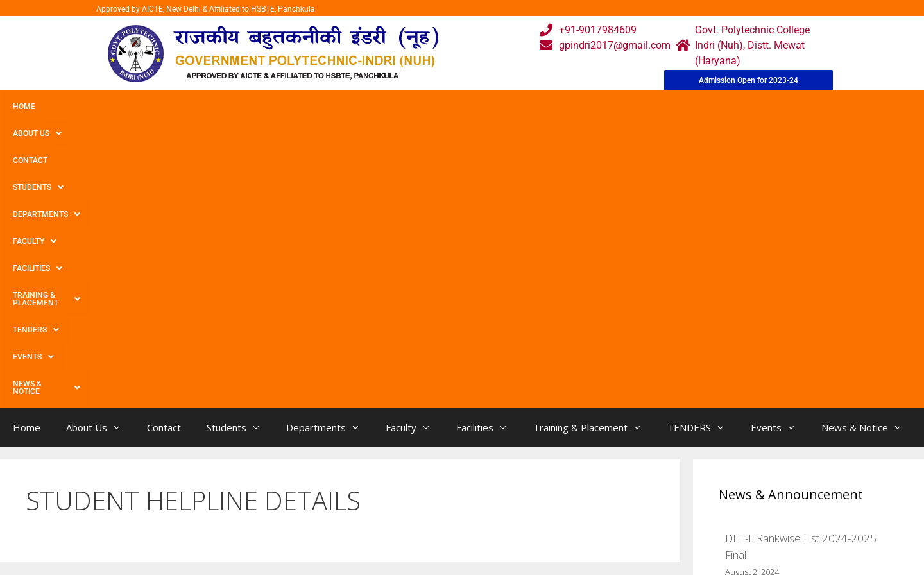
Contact (140, 107)
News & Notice (747, 107)
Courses (408, 489)
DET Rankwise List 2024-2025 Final (808, 315)
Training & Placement (516, 107)
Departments (280, 107)
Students (202, 107)
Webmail (410, 463)
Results (407, 514)
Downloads (316, 514)
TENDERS (609, 107)
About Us (79, 107)
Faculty (355, 107)
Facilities (421, 107)
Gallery (306, 489)
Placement (414, 540)
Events (672, 107)
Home (24, 107)
